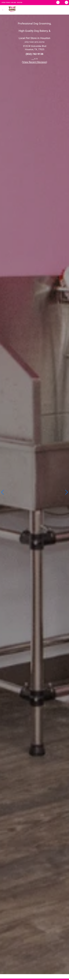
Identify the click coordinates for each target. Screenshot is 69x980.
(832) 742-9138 (34, 54)
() (35, 62)
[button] (66, 492)
